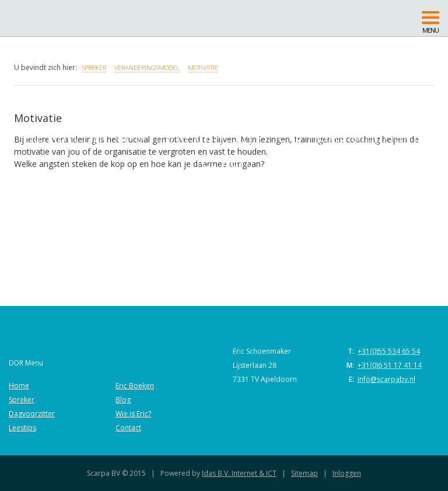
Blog (123, 400)
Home (19, 386)
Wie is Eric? (133, 414)
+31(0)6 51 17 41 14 (390, 365)
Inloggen (347, 473)
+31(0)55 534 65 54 (389, 351)
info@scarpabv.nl (386, 379)
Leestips (22, 428)
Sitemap (304, 473)
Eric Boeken (135, 386)
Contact (128, 428)
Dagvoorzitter (32, 414)
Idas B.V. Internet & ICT (239, 473)
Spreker (22, 400)
